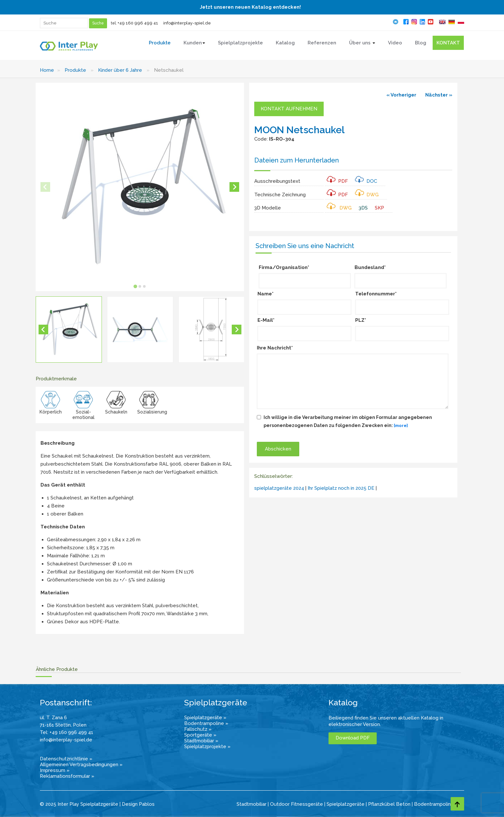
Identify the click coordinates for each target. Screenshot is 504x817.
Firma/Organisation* (284, 267)
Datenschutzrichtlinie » (66, 759)
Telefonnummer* (376, 294)
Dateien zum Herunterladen (297, 160)
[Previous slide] (45, 187)
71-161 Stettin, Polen (63, 725)
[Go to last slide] (43, 330)
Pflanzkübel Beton (389, 804)
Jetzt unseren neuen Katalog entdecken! (250, 7)
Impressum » (55, 770)
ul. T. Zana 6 (53, 718)
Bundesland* (370, 267)
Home (47, 70)
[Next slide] (234, 187)
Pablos (147, 804)
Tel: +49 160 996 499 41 (67, 732)
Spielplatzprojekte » (207, 747)
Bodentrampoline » (206, 723)
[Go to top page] (457, 804)
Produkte (75, 70)
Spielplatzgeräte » (205, 718)
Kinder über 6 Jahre (120, 70)
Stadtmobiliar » (201, 741)
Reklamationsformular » (67, 776)
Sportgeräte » (200, 735)
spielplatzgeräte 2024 (279, 488)
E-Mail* (266, 320)
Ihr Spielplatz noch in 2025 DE (341, 488)
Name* (265, 294)
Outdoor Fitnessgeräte (297, 804)
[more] (401, 426)
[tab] (135, 287)
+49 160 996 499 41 (138, 23)
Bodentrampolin (432, 804)
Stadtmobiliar (252, 804)
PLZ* (361, 320)
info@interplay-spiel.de (187, 23)
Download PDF (353, 738)
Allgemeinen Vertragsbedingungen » (81, 765)
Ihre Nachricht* (275, 348)
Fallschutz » (198, 729)
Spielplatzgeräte (346, 804)
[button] (69, 330)
